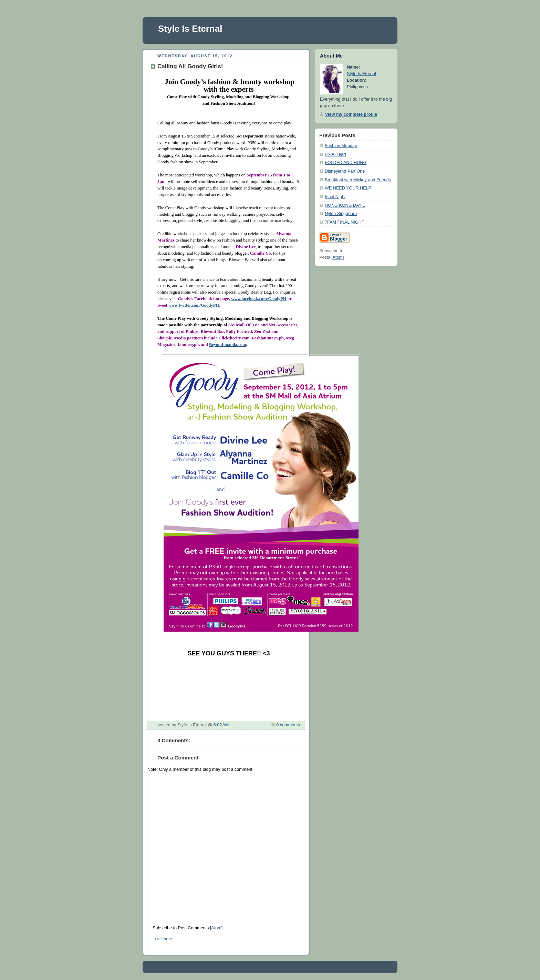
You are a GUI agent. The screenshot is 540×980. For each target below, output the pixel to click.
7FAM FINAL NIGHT (344, 222)
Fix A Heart (335, 154)
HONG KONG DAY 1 (345, 205)
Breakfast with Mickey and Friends (358, 180)
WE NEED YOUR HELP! (349, 188)
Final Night (335, 197)
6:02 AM (221, 725)
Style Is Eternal (190, 29)
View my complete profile (351, 114)
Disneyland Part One (345, 171)
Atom (216, 928)
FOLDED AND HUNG (346, 163)
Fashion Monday (341, 146)
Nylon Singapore (341, 214)
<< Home (163, 939)
